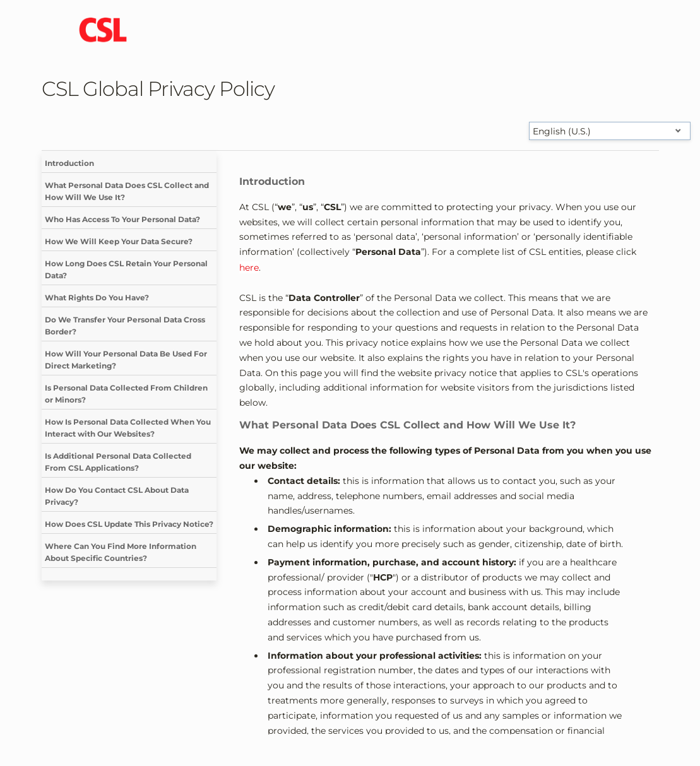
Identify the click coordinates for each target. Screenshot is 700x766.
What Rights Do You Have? (97, 298)
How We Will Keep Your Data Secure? (119, 241)
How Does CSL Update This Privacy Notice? (129, 524)
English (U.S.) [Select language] (562, 131)
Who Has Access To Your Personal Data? (122, 219)
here (249, 268)
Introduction (69, 163)
